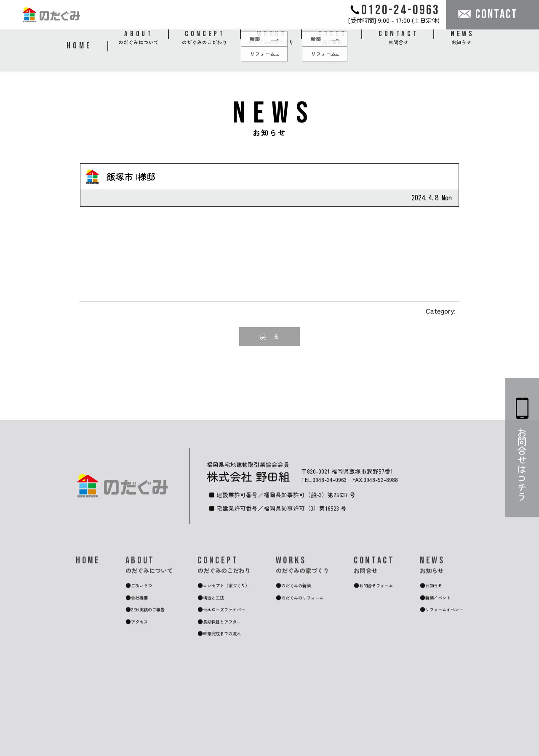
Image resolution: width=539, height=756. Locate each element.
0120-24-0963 (395, 10)
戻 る (269, 336)
